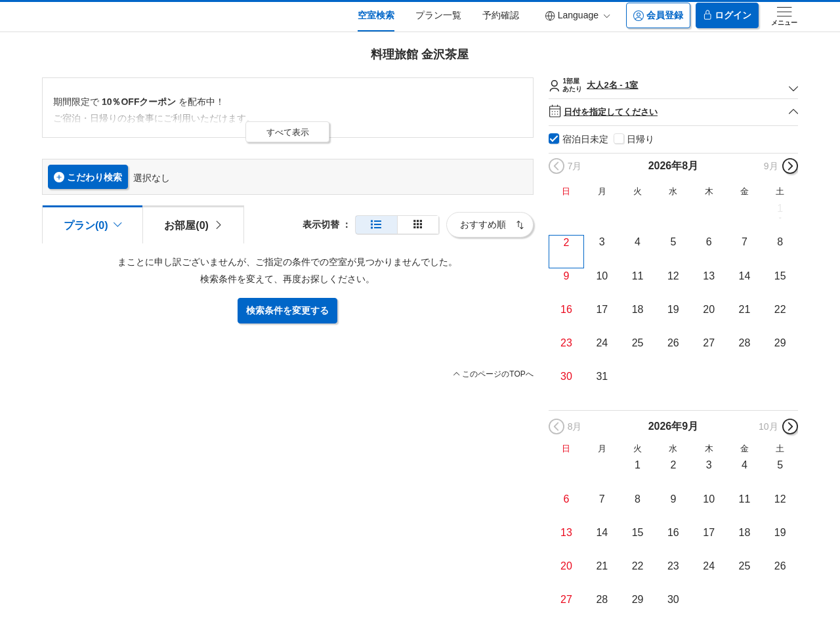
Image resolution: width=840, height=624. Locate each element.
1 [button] (780, 208)
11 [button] (638, 276)
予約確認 (501, 15)
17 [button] (602, 309)
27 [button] (709, 343)
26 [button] (673, 343)
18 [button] (638, 309)
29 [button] (780, 343)
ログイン (727, 15)
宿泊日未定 (585, 139)
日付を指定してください (673, 112)
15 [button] (780, 276)
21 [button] (745, 309)
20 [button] (709, 309)
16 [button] (566, 309)
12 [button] (673, 276)
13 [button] (709, 276)
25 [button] (638, 343)
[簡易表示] (418, 225)
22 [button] (780, 309)
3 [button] (602, 242)
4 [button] (638, 242)
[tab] (193, 224)
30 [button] (566, 376)
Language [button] (577, 15)
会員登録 (658, 15)
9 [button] (567, 276)
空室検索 (376, 15)
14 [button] (745, 276)
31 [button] (602, 376)
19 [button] (673, 309)
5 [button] (673, 242)
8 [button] (780, 242)
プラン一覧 (438, 15)
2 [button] (567, 242)
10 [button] (602, 276)
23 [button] (566, 343)
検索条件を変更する (287, 310)
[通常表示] (376, 225)
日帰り (640, 139)
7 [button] (745, 242)
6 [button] (709, 242)
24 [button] (602, 343)
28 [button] (745, 343)
